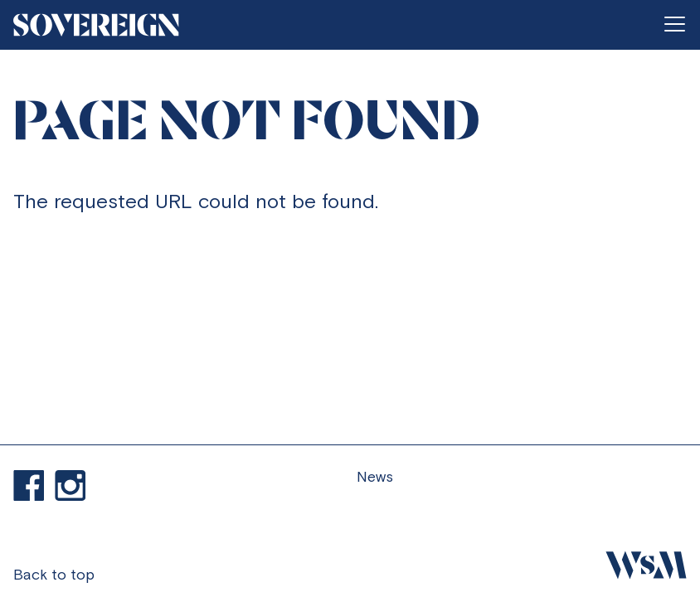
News (375, 476)
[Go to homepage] (96, 25)
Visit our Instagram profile (70, 486)
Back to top (54, 574)
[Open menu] (674, 25)
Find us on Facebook (29, 486)
